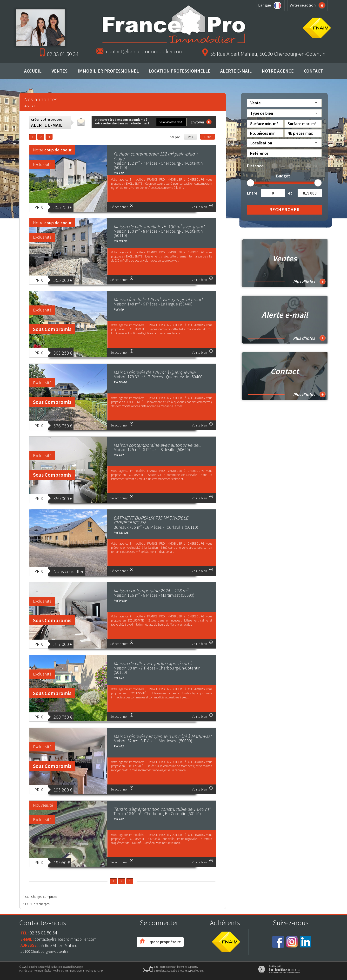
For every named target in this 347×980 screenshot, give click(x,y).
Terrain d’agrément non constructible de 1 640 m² (162, 809)
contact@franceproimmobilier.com (145, 51)
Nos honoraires (61, 971)
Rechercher (284, 210)
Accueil (33, 71)
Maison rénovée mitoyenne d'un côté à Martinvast (163, 736)
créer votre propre (47, 122)
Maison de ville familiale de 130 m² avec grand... (160, 226)
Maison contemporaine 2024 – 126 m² (151, 591)
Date (208, 137)
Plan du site (26, 971)
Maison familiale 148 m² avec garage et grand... (159, 299)
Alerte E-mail (236, 71)
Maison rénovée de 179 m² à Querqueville (154, 372)
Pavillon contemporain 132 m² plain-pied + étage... (156, 156)
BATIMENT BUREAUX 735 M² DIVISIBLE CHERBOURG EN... (151, 520)
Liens (73, 971)
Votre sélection (303, 5)
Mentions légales (42, 971)
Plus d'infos (309, 282)
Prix (190, 137)
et (290, 193)
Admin (81, 971)
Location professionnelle (180, 71)
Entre (252, 193)
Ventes (60, 71)
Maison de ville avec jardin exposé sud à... (154, 663)
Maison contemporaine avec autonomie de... (157, 445)
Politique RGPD (94, 971)
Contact (313, 71)
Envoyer (201, 122)
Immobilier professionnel (108, 71)
